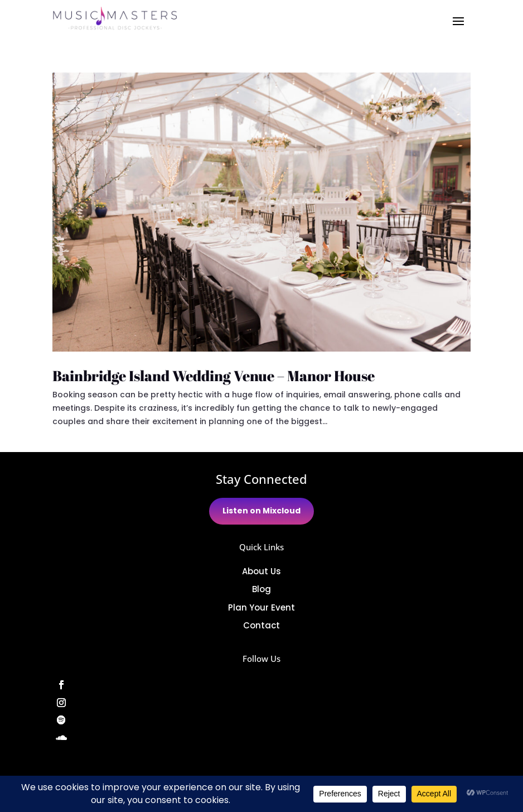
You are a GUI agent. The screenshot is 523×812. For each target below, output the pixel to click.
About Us (261, 571)
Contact (261, 625)
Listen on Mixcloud (261, 511)
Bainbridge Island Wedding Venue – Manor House (214, 376)
